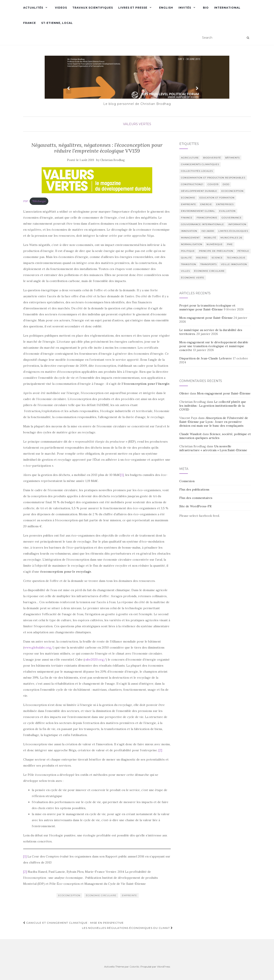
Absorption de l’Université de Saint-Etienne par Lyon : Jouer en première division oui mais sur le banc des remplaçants (214, 422)
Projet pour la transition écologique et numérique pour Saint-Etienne (207, 307)
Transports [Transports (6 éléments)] (209, 264)
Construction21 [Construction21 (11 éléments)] (192, 184)
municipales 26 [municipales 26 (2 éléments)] (231, 238)
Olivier (184, 393)
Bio (206, 8)
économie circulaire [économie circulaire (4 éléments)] (209, 271)
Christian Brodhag (113, 160)
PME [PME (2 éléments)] (230, 244)
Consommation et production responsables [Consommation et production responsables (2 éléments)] (213, 178)
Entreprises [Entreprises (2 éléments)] (225, 204)
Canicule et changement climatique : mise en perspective (73, 923)
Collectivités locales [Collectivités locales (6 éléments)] (197, 171)
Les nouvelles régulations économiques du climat (127, 928)
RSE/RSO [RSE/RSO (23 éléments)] (202, 258)
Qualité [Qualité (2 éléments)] (186, 258)
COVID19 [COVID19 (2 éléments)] (213, 184)
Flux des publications (194, 489)
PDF (26, 201)
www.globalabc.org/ (39, 647)
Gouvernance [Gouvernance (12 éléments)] (232, 218)
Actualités (33, 8)
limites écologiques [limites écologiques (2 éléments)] (233, 231)
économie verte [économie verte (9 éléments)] (193, 278)
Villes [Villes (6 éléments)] (185, 271)
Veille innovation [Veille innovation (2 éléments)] (234, 264)
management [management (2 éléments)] (190, 238)
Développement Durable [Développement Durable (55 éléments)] (199, 191)
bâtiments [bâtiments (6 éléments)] (232, 158)
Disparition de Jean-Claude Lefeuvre (206, 358)
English (166, 8)
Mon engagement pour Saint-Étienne (206, 318)
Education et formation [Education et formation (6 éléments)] (217, 198)
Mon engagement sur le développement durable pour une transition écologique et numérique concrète (214, 346)
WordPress (164, 967)
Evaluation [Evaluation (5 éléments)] (227, 211)
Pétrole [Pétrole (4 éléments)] (243, 251)
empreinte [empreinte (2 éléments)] (189, 204)
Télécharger (39, 201)
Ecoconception (69, 895)
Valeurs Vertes (137, 124)
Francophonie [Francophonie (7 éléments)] (207, 218)
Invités (185, 8)
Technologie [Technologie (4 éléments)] (236, 258)
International (227, 8)
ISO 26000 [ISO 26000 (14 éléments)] (208, 231)
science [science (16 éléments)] (217, 258)
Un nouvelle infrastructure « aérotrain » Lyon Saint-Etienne (213, 448)
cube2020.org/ (95, 659)
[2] (160, 750)
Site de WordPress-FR (195, 506)
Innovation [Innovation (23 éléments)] (189, 231)
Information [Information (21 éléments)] (237, 224)
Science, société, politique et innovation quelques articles (215, 436)
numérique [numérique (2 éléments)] (215, 244)
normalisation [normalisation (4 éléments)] (192, 244)
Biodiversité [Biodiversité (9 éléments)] (212, 158)
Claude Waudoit (190, 434)
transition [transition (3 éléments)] (189, 264)
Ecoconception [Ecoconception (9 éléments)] (232, 191)
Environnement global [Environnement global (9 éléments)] (198, 211)
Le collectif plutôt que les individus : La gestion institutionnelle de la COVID (213, 406)
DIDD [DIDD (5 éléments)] (226, 184)
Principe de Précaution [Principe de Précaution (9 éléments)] (216, 251)
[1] (122, 475)
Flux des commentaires (196, 498)
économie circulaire (101, 895)
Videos (61, 8)
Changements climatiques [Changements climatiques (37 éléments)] (200, 164)
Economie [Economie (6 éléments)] (188, 198)
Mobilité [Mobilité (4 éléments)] (210, 238)
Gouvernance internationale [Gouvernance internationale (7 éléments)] (202, 224)
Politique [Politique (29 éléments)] (188, 251)
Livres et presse (133, 8)
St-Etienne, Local (57, 23)
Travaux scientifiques (93, 8)
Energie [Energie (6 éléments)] (206, 204)
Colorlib (134, 967)
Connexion (187, 481)
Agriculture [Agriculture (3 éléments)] (190, 158)
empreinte (129, 895)
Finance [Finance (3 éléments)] (187, 218)
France (30, 23)
